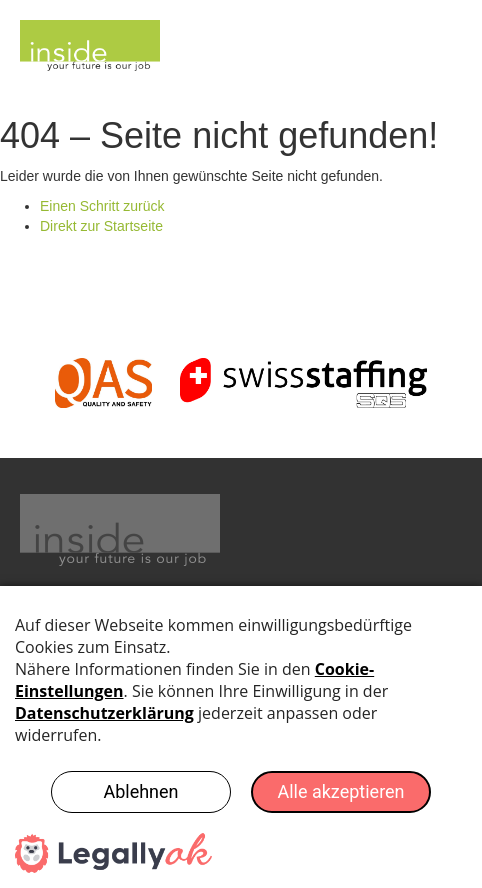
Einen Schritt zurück (102, 206)
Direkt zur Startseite (101, 226)
